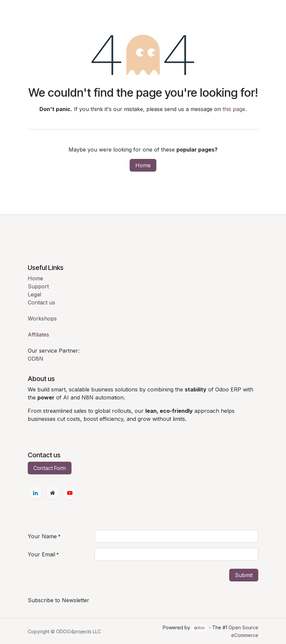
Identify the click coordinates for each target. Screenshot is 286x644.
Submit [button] (244, 575)
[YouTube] (70, 493)
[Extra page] (53, 493)
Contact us (41, 302)
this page (234, 109)
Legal (34, 294)
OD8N (36, 359)
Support (38, 286)
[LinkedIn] (35, 493)
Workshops (42, 318)
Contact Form (50, 468)
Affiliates (38, 335)
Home (143, 165)
